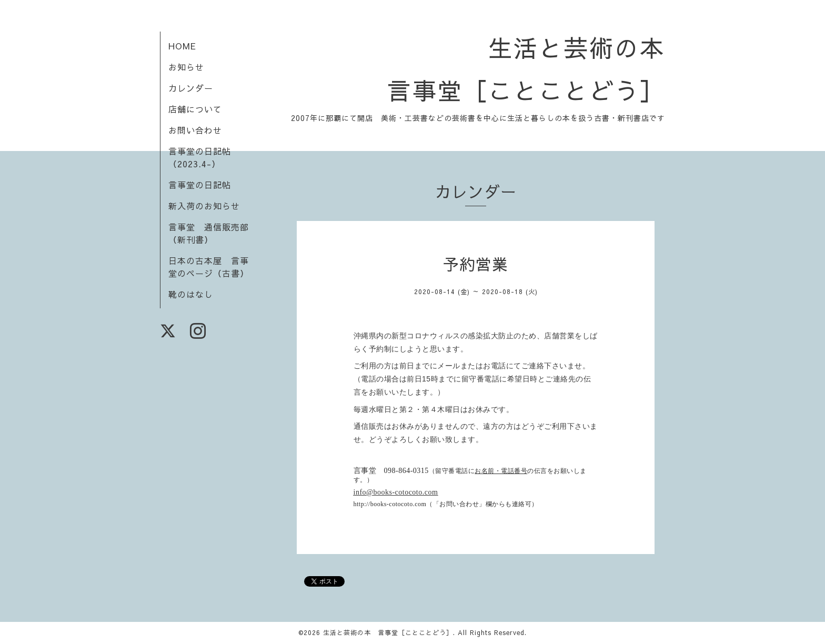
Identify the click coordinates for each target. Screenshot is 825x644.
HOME (182, 46)
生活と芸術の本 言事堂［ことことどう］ (388, 632)
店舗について (195, 109)
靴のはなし (191, 294)
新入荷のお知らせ (204, 206)
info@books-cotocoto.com (396, 492)
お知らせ (186, 67)
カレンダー (191, 88)
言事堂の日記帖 (200, 185)
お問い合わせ (195, 130)
